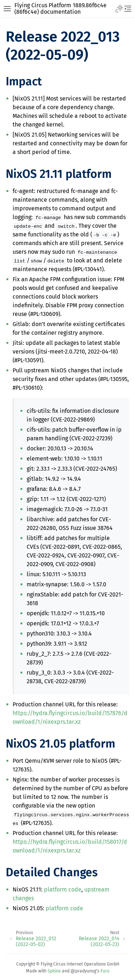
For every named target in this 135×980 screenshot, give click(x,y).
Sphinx (54, 971)
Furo (105, 971)
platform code (63, 889)
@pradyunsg (83, 971)
